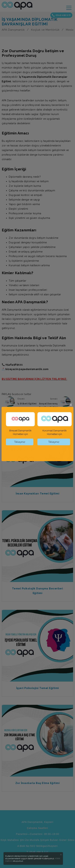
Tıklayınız (20, 442)
